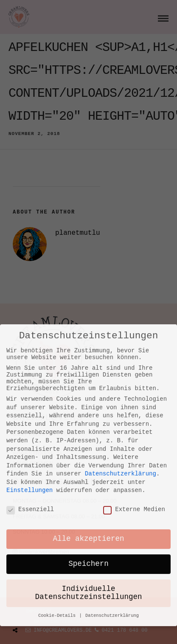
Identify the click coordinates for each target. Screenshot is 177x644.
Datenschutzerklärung (121, 406)
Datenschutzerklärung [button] (112, 549)
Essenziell (30, 442)
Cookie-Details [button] (58, 549)
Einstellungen (29, 423)
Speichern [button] (88, 497)
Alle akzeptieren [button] (89, 472)
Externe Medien (134, 442)
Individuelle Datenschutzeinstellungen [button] (89, 526)
